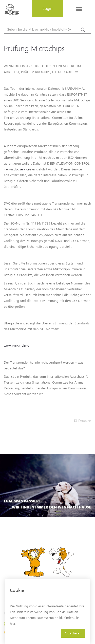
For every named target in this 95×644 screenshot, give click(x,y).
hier (13, 623)
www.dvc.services (19, 169)
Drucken (83, 421)
